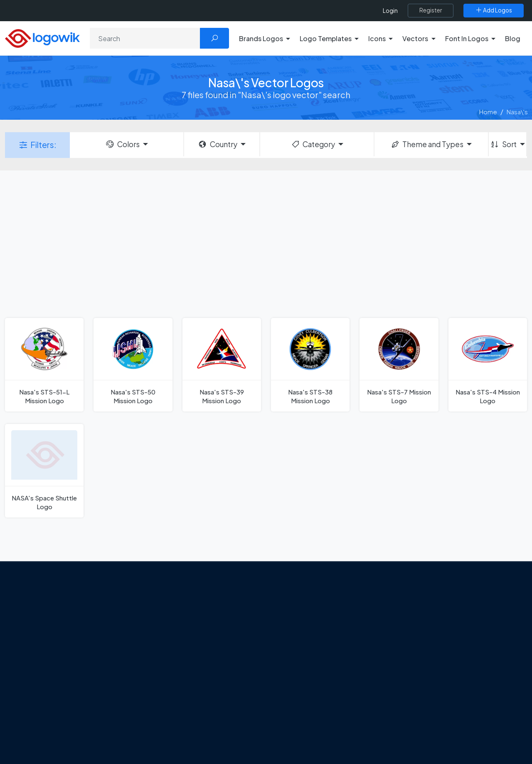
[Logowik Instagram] (76, 707)
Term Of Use (59, 686)
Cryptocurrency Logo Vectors (440, 713)
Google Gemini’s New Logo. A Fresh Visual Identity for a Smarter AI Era (210, 614)
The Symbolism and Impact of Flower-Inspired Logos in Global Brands (205, 716)
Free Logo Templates (427, 625)
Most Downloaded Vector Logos (443, 698)
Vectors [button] (415, 38)
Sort (503, 144)
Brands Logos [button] (261, 38)
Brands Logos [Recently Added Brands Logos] (416, 610)
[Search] (145, 38)
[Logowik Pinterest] (93, 707)
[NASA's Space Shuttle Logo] (44, 471)
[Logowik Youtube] (110, 707)
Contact (54, 657)
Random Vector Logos (429, 742)
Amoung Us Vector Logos (314, 610)
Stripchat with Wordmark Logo (321, 727)
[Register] (431, 10)
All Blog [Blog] (170, 741)
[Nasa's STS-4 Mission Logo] (488, 365)
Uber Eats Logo (300, 669)
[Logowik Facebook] (42, 707)
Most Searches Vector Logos (437, 727)
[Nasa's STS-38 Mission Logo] (310, 365)
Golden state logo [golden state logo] (304, 713)
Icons (405, 640)
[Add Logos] (494, 10)
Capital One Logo (303, 683)
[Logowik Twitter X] (59, 707)
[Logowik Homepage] (42, 37)
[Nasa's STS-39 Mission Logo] (222, 365)
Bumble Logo (298, 698)
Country (217, 144)
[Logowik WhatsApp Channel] (42, 722)
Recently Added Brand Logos (438, 683)
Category (313, 144)
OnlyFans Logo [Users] (300, 640)
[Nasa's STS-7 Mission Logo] (399, 365)
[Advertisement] (266, 243)
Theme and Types (427, 144)
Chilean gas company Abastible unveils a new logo (204, 687)
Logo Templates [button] (326, 38)
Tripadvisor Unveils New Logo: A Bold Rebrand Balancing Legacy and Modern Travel (205, 644)
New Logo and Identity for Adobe (207, 668)
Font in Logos (416, 669)
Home (488, 112)
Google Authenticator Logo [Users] (318, 625)
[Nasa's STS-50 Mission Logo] (133, 365)
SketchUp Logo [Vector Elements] (301, 654)
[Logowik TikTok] (127, 707)
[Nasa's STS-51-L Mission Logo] (44, 365)
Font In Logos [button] (467, 38)
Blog (513, 38)
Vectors (408, 654)
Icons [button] (377, 38)
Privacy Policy (61, 671)
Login (390, 11)
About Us (54, 642)
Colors (122, 144)
